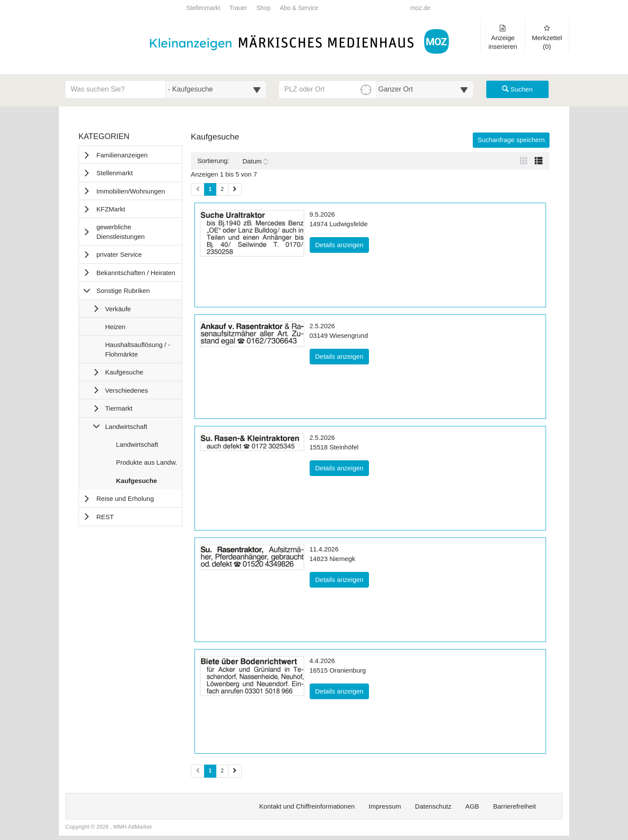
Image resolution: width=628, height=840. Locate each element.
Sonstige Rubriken (123, 291)
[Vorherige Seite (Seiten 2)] (198, 771)
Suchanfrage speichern (511, 140)
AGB (472, 806)
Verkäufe (118, 309)
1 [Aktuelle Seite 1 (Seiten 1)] (210, 189)
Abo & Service (299, 8)
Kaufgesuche (124, 372)
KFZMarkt (111, 209)
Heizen (115, 329)
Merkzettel (547, 37)
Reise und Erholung (125, 498)
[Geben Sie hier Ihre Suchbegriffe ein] (116, 89)
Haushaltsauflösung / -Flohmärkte (137, 351)
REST (105, 517)
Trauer (238, 8)
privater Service (119, 254)
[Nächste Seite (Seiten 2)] (235, 771)
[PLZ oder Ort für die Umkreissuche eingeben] (328, 89)
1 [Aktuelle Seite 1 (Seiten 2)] (210, 770)
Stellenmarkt (203, 8)
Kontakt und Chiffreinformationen (307, 806)
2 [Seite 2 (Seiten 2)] (222, 771)
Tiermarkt (119, 408)
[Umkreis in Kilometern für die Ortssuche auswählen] (425, 89)
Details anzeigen (342, 244)
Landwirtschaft (126, 427)
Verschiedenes (126, 390)
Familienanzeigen (122, 155)
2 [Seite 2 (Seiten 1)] (222, 189)
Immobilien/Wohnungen (131, 191)
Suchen (517, 89)
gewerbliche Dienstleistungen (121, 231)
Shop (264, 8)
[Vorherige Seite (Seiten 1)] (198, 189)
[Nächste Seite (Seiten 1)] (235, 189)
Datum (255, 161)
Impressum (385, 806)
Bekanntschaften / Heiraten (136, 273)
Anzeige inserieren (503, 37)
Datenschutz (433, 806)
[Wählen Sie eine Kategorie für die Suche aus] (216, 89)
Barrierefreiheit (515, 806)
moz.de (420, 8)
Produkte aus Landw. (146, 464)
